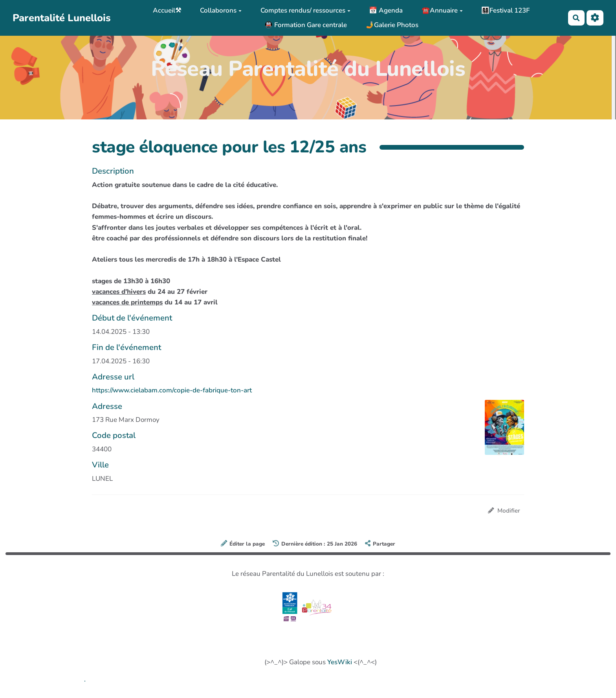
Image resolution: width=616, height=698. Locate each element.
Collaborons (221, 10)
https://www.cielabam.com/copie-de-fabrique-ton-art (172, 390)
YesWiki (340, 662)
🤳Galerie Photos (392, 25)
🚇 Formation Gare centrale (306, 25)
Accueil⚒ (167, 10)
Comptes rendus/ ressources (305, 10)
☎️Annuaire (442, 10)
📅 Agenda (386, 10)
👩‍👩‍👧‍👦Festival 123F (505, 10)
